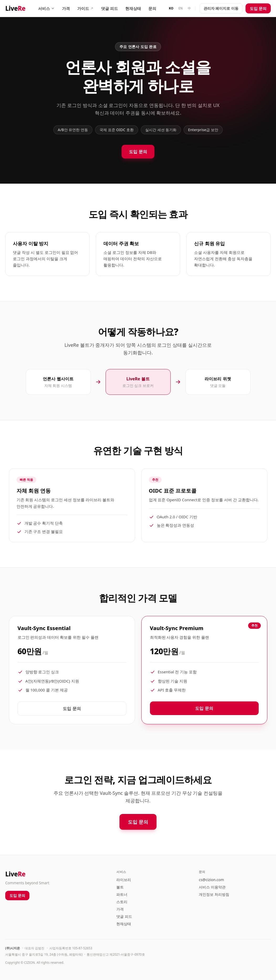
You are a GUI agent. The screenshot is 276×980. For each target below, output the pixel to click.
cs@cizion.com (211, 880)
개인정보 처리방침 (214, 894)
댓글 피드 (110, 8)
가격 (66, 8)
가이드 (85, 8)
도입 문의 (258, 8)
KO (171, 8)
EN (181, 8)
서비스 (46, 8)
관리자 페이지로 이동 (221, 8)
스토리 (122, 902)
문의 (152, 8)
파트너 (122, 894)
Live (15, 8)
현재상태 (133, 8)
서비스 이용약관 (212, 887)
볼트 (120, 887)
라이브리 (124, 880)
